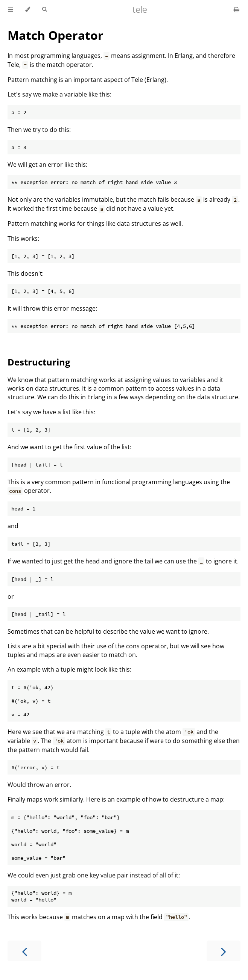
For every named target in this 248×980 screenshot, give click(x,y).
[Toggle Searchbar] (44, 9)
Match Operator (56, 35)
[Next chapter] (224, 951)
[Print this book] (237, 9)
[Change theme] (28, 9)
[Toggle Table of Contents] (11, 9)
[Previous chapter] (24, 951)
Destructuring (39, 362)
